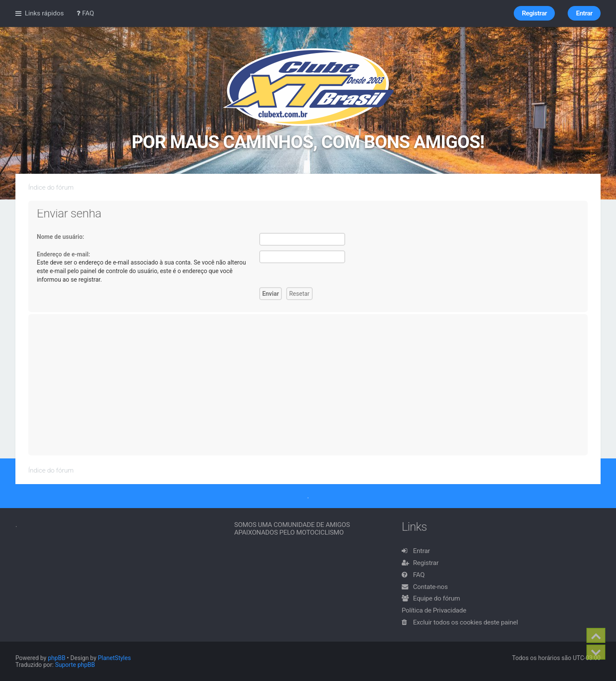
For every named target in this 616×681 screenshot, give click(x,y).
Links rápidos (44, 13)
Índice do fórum (51, 187)
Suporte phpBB (75, 665)
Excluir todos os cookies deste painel (466, 622)
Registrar (426, 563)
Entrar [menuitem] (584, 13)
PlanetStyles (114, 658)
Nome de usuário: (61, 237)
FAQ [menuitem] (85, 13)
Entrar (422, 551)
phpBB (57, 658)
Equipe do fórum (437, 598)
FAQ (419, 575)
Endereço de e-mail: (64, 254)
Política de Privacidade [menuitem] (434, 610)
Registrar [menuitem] (534, 13)
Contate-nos (431, 587)
